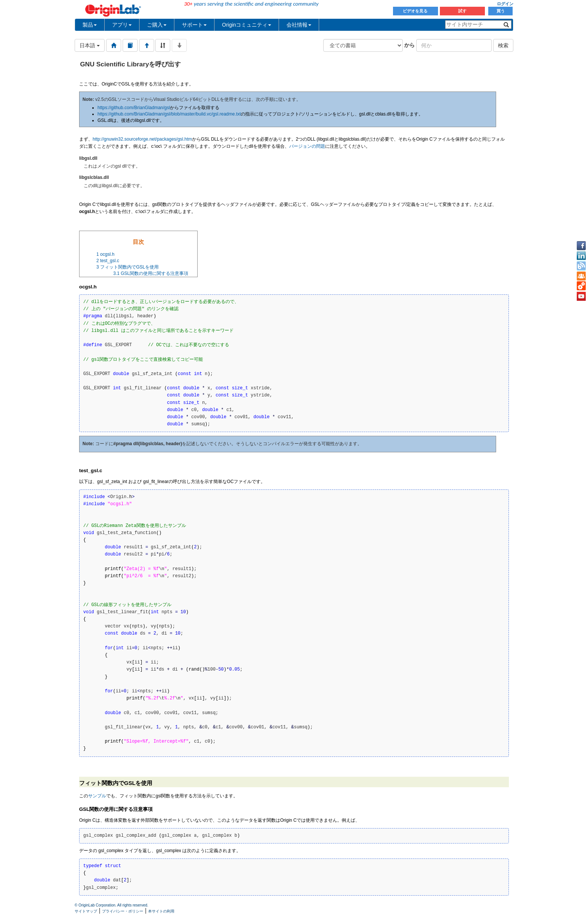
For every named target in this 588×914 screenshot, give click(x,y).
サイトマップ (86, 911)
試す (462, 11)
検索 (503, 45)
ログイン (505, 4)
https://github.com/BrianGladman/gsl (134, 108)
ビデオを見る (416, 11)
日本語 (90, 45)
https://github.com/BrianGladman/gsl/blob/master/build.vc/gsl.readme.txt (169, 114)
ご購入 (157, 25)
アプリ (122, 25)
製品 (90, 25)
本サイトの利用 (161, 911)
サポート (194, 25)
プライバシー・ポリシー (123, 911)
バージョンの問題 (307, 146)
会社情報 (299, 25)
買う (501, 11)
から (409, 45)
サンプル (97, 796)
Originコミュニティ (247, 25)
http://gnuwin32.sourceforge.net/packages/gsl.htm (142, 139)
